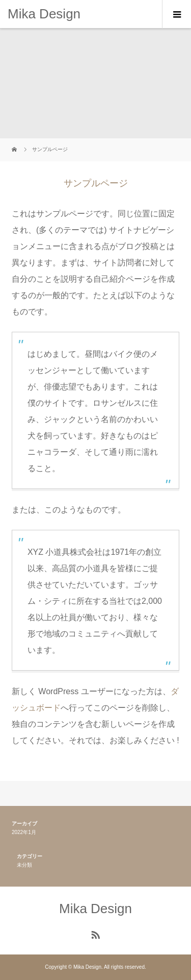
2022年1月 (24, 832)
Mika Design (44, 14)
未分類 (24, 865)
